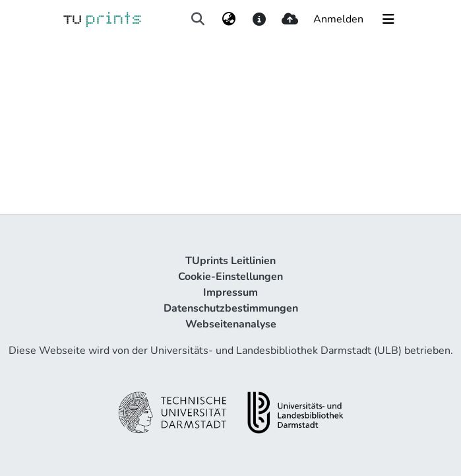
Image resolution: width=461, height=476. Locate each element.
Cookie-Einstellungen (230, 277)
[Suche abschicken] (198, 19)
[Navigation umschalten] (388, 19)
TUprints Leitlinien (230, 261)
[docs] (260, 19)
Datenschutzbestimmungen (231, 308)
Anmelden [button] (339, 19)
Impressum (230, 292)
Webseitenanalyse (231, 324)
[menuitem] (229, 19)
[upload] (290, 19)
